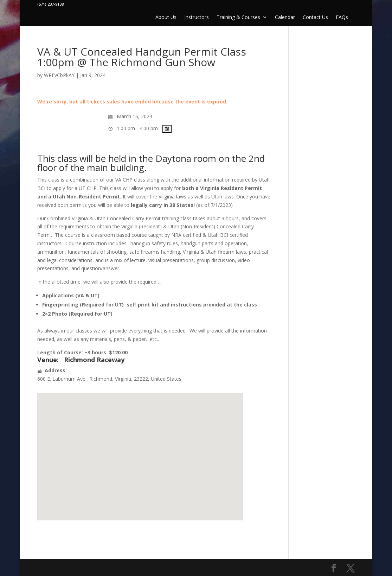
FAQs (342, 18)
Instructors (197, 18)
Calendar (285, 18)
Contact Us (315, 18)
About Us (166, 18)
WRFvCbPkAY (59, 75)
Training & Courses (238, 18)
